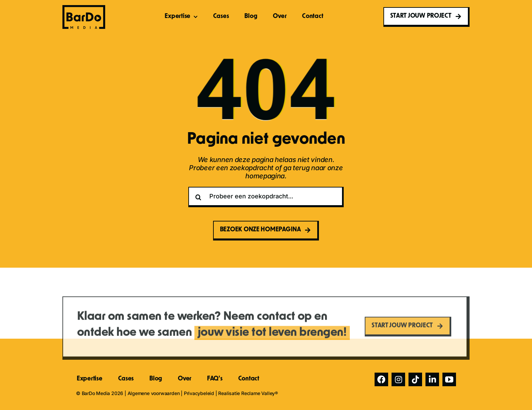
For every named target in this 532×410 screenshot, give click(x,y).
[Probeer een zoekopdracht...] (266, 197)
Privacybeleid (199, 393)
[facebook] (381, 379)
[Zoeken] (198, 197)
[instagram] (398, 379)
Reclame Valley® (260, 393)
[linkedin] (432, 379)
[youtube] (449, 379)
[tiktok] (415, 379)
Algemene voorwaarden (154, 393)
